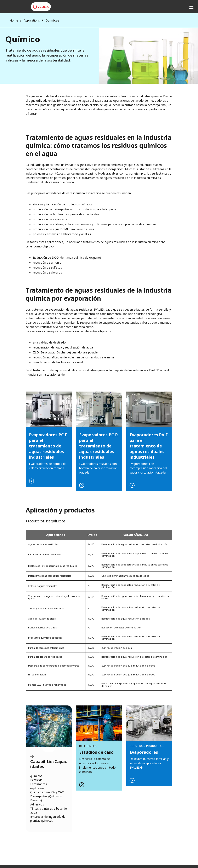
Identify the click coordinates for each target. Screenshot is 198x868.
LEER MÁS (49, 439)
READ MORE (99, 441)
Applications (32, 20)
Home (14, 20)
